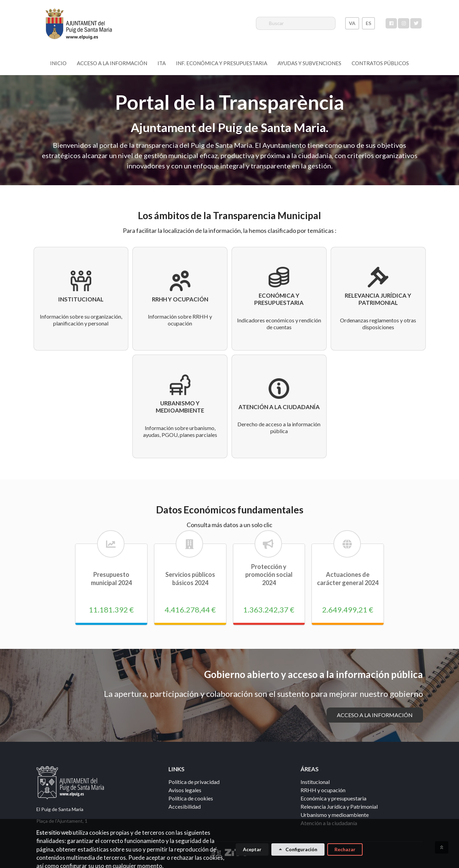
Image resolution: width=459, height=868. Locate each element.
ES (368, 23)
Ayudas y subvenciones (309, 63)
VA (352, 23)
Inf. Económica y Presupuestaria (222, 63)
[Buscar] (296, 23)
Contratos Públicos (380, 63)
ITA (162, 63)
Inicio (58, 63)
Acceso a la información (112, 63)
